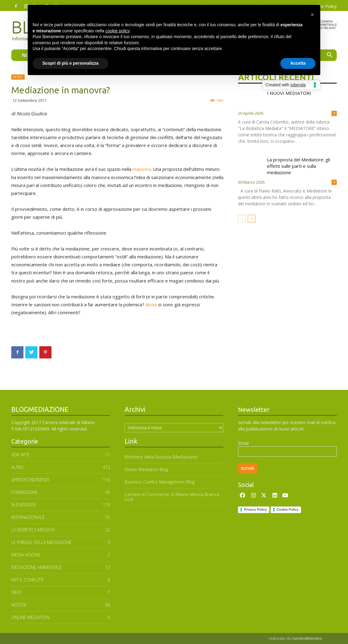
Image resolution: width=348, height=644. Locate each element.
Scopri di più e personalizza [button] (70, 63)
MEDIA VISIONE (26, 555)
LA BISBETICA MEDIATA (33, 530)
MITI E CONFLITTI (27, 580)
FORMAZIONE (25, 492)
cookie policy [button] (117, 31)
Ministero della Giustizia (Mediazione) (161, 457)
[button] (329, 56)
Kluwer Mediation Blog (146, 469)
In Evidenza (24, 505)
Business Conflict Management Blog (160, 482)
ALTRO (18, 77)
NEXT (16, 592)
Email (243, 443)
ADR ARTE (21, 455)
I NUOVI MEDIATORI (289, 93)
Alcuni (151, 304)
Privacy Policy (256, 509)
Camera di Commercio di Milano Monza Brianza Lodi (172, 497)
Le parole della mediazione (42, 542)
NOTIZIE (19, 605)
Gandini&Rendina (307, 638)
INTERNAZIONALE (28, 517)
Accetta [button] (298, 63)
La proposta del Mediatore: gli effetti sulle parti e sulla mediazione (298, 166)
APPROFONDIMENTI (30, 480)
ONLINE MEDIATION (30, 617)
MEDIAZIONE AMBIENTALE (37, 567)
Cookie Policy (288, 509)
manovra (142, 169)
